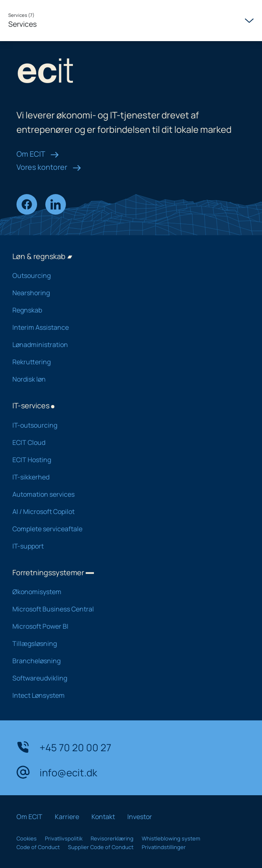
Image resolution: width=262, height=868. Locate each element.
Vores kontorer (49, 167)
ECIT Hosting (125, 460)
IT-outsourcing (125, 425)
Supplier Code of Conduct (101, 847)
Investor (140, 817)
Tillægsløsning (125, 643)
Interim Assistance (125, 327)
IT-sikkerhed (125, 477)
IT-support (125, 546)
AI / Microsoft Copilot (125, 512)
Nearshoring (125, 293)
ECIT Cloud (125, 442)
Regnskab (125, 310)
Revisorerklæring (112, 838)
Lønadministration (125, 345)
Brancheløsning (125, 661)
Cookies (27, 838)
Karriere (67, 817)
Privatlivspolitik (64, 838)
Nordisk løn (125, 379)
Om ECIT (38, 154)
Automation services (125, 494)
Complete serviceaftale (125, 529)
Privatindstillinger (164, 847)
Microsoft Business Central (125, 609)
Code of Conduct (38, 847)
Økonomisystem (125, 592)
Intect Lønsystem (125, 695)
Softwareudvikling (125, 678)
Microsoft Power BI (125, 626)
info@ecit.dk (57, 772)
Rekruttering (125, 362)
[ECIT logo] (131, 73)
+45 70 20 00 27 (64, 747)
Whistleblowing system (171, 838)
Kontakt (103, 817)
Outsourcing (125, 275)
